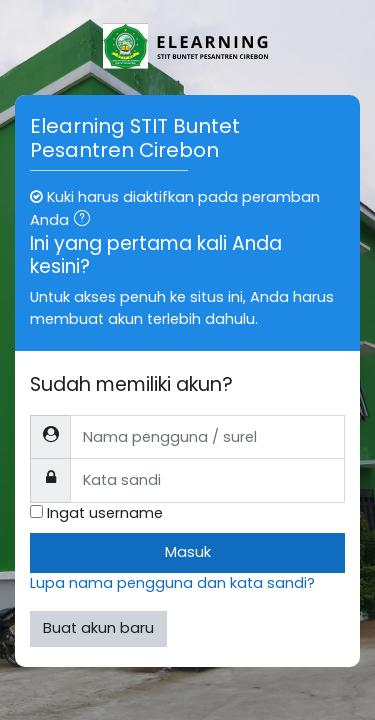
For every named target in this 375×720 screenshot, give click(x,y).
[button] (86, 221)
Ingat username (105, 513)
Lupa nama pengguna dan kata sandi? (172, 583)
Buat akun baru (98, 628)
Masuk (188, 552)
